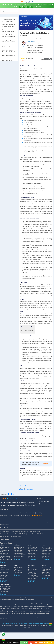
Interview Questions (36, 11)
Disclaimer (46, 624)
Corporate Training (44, 522)
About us (2, 522)
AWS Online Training (4, 531)
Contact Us (26, 522)
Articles (22, 11)
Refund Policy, (13, 624)
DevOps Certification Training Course (19, 531)
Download (46, 464)
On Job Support (40, 513)
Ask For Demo (27, 642)
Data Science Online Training (19, 534)
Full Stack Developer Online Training (36, 534)
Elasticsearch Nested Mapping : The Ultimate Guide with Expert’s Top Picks (9, 31)
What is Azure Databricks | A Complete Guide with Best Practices (9, 26)
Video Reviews (3, 516)
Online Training (34, 522)
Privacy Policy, (6, 624)
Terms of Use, (40, 624)
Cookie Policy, (32, 624)
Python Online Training (35, 531)
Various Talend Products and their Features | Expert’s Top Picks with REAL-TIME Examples (9, 36)
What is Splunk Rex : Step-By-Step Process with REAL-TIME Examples (9, 56)
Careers (20, 522)
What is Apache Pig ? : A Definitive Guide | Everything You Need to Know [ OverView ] (9, 41)
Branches (14, 522)
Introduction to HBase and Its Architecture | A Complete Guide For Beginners (9, 46)
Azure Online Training (16, 536)
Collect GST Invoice (37, 516)
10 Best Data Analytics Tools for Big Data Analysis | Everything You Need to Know (9, 21)
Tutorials (27, 11)
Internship (33, 513)
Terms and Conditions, (23, 624)
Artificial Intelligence (5, 536)
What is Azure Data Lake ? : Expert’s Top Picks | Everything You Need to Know (9, 51)
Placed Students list (26, 516)
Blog (27, 513)
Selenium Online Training (5, 534)
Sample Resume (15, 513)
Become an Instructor (5, 525)
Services (8, 522)
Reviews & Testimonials (14, 516)
